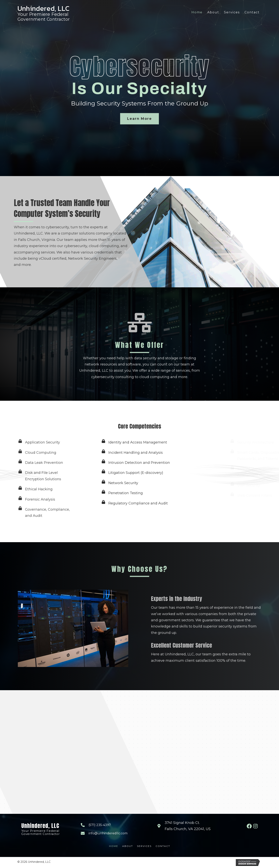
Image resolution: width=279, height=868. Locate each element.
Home (114, 846)
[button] (139, 127)
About (128, 846)
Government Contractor (44, 19)
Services (144, 846)
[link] (197, 12)
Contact (163, 846)
